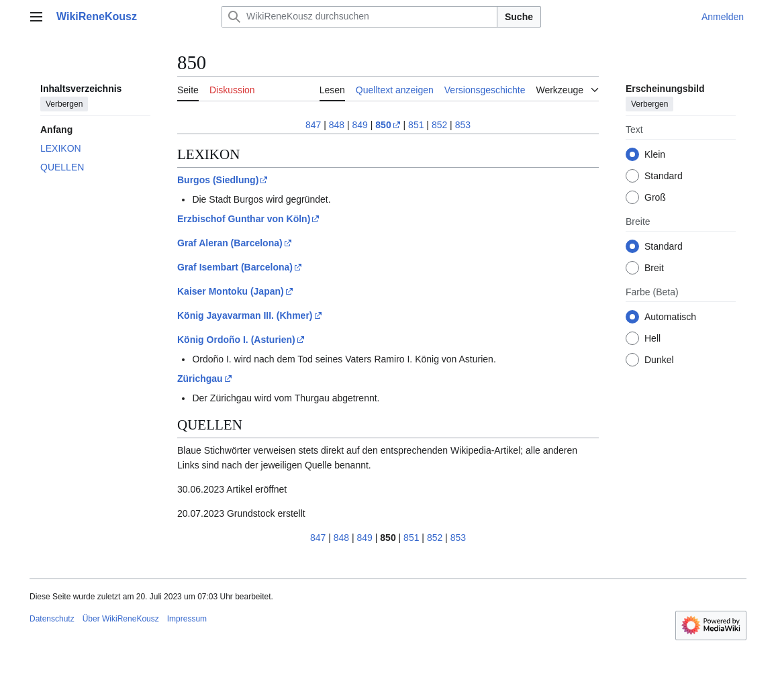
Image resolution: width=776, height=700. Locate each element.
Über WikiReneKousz (121, 619)
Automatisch (670, 317)
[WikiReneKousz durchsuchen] (359, 17)
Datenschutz (52, 619)
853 (463, 125)
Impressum (187, 619)
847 (313, 125)
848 (337, 125)
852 (439, 125)
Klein (655, 154)
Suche (519, 17)
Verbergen (64, 104)
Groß (655, 197)
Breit (654, 268)
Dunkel (659, 360)
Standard (664, 176)
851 (416, 125)
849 (360, 125)
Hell (652, 338)
